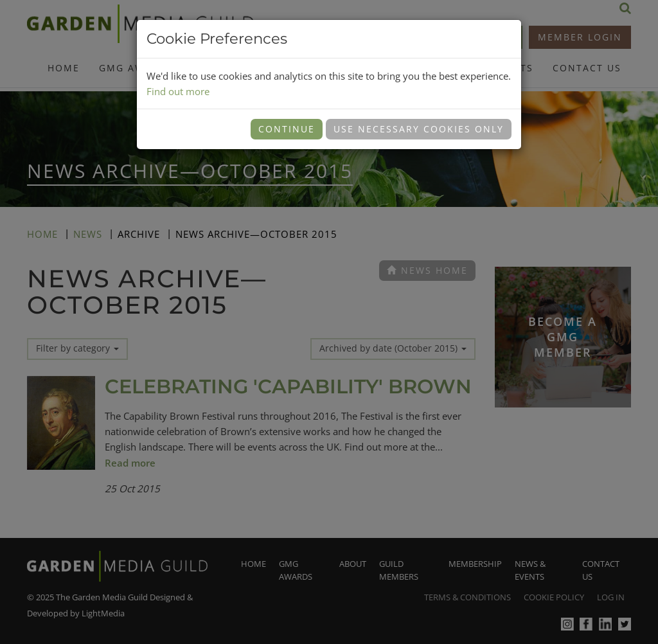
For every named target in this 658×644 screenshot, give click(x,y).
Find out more (178, 91)
